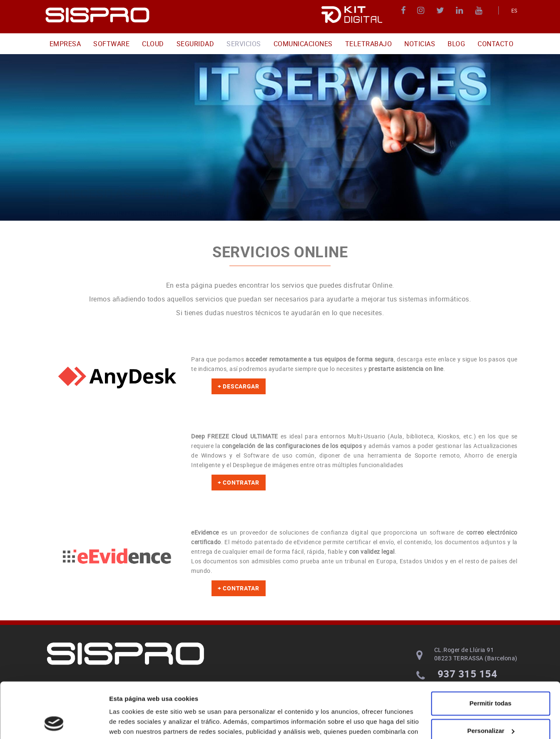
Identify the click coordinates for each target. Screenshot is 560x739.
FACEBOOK (404, 10)
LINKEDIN (461, 10)
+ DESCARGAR (239, 386)
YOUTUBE (480, 10)
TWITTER (442, 10)
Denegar (490, 706)
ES (514, 10)
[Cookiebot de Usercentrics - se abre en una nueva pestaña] (54, 723)
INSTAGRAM (422, 10)
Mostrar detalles (133, 723)
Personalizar (491, 678)
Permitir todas (491, 651)
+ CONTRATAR (239, 482)
